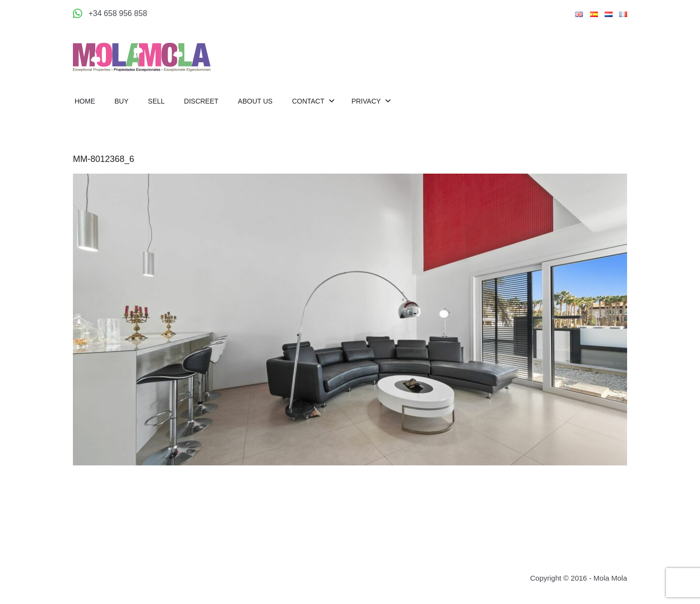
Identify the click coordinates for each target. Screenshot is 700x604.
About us (255, 101)
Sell (156, 101)
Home (85, 101)
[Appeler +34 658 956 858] (110, 14)
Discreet (201, 101)
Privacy (367, 101)
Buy (122, 101)
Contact (309, 101)
